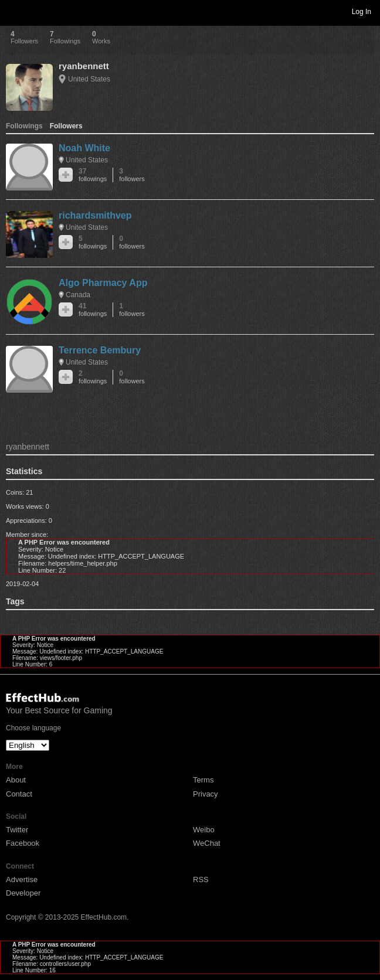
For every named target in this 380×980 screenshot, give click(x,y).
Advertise (22, 879)
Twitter (17, 830)
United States (89, 79)
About (16, 780)
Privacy (206, 794)
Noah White (84, 148)
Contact (19, 794)
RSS (201, 879)
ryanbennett (84, 66)
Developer (23, 893)
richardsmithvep (95, 215)
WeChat (207, 843)
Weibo (204, 830)
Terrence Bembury (100, 350)
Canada (78, 295)
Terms (203, 780)
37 (93, 175)
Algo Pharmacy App (103, 283)
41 (93, 310)
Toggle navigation (14, 11)
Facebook (23, 843)
